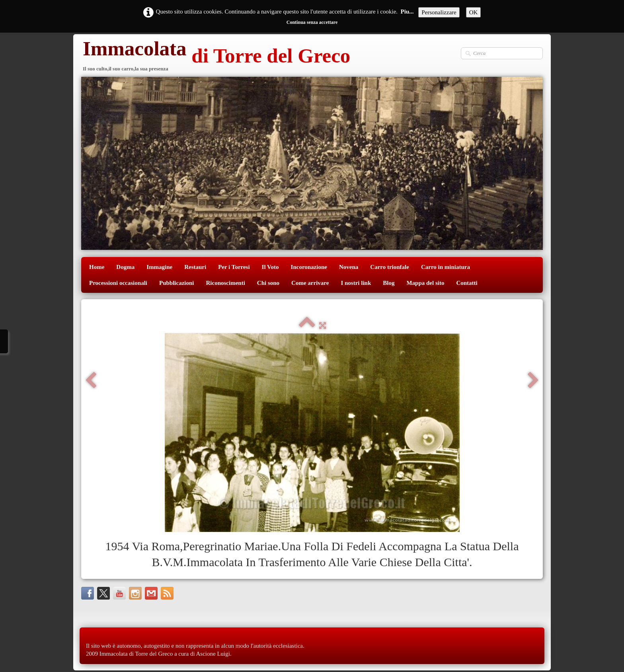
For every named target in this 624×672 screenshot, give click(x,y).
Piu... (407, 12)
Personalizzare (439, 12)
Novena (349, 267)
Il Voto (270, 267)
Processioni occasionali (118, 283)
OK (474, 12)
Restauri (195, 267)
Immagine (159, 267)
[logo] (216, 57)
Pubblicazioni (177, 283)
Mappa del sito (425, 283)
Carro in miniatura (446, 267)
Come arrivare (310, 283)
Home (97, 267)
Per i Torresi (234, 267)
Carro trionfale (390, 267)
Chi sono (268, 283)
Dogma (125, 267)
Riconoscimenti (226, 283)
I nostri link (356, 283)
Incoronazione (309, 267)
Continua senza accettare (312, 22)
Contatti (467, 283)
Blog (389, 283)
